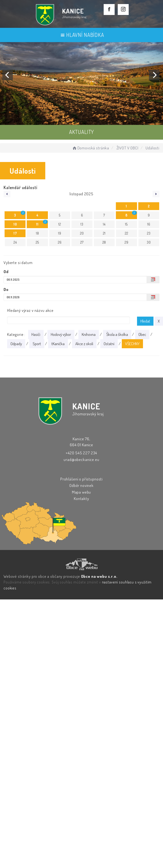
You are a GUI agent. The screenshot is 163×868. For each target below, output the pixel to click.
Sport (37, 344)
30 (149, 242)
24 (15, 242)
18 (38, 233)
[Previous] (8, 75)
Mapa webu (82, 492)
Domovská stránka (90, 148)
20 (82, 233)
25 (37, 242)
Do (6, 289)
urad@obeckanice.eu (81, 459)
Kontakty (81, 498)
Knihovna (89, 334)
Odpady (16, 344)
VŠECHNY (132, 344)
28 (104, 242)
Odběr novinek (81, 485)
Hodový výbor (61, 334)
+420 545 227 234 (82, 453)
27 (82, 242)
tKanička (58, 344)
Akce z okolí (84, 344)
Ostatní (109, 344)
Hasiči (36, 334)
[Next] (154, 75)
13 (82, 224)
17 (15, 233)
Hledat (145, 321)
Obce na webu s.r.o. (99, 576)
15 (126, 224)
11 (37, 224)
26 (60, 242)
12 (60, 224)
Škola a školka (117, 334)
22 (127, 233)
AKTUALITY (82, 132)
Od (6, 272)
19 (60, 233)
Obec (142, 334)
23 (149, 233)
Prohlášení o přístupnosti (81, 479)
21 (104, 233)
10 (15, 224)
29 (127, 242)
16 (149, 224)
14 (104, 224)
